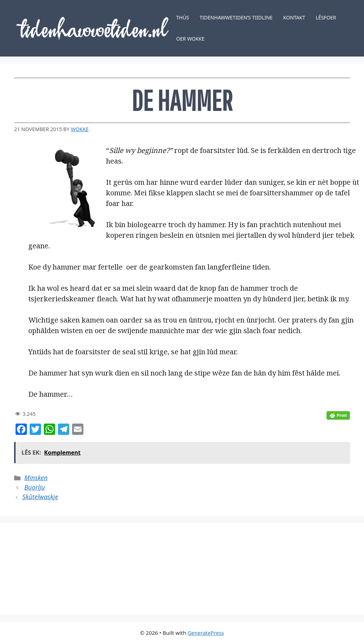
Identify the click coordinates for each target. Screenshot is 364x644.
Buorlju (35, 487)
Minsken (36, 478)
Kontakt (294, 17)
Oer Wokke (190, 39)
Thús (183, 17)
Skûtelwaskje (40, 497)
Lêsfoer (326, 17)
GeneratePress (206, 633)
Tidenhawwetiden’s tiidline (236, 17)
